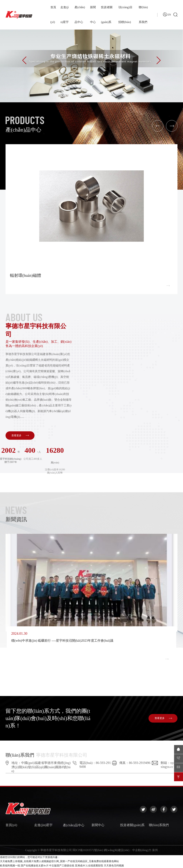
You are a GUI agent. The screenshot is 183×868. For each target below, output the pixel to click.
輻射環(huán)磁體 (26, 276)
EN (167, 18)
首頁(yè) (11, 825)
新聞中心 (98, 825)
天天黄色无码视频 (114, 866)
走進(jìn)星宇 (43, 825)
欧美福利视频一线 (10, 866)
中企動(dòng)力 (142, 850)
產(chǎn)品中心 (74, 826)
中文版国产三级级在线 (62, 866)
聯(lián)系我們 (159, 825)
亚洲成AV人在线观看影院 (89, 866)
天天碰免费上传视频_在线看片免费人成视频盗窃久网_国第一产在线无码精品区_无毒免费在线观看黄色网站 (59, 862)
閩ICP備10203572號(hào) (88, 850)
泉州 (155, 850)
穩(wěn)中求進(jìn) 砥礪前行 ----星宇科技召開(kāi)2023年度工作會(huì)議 (62, 641)
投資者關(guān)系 (132, 825)
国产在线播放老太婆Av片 (35, 866)
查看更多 (20, 436)
